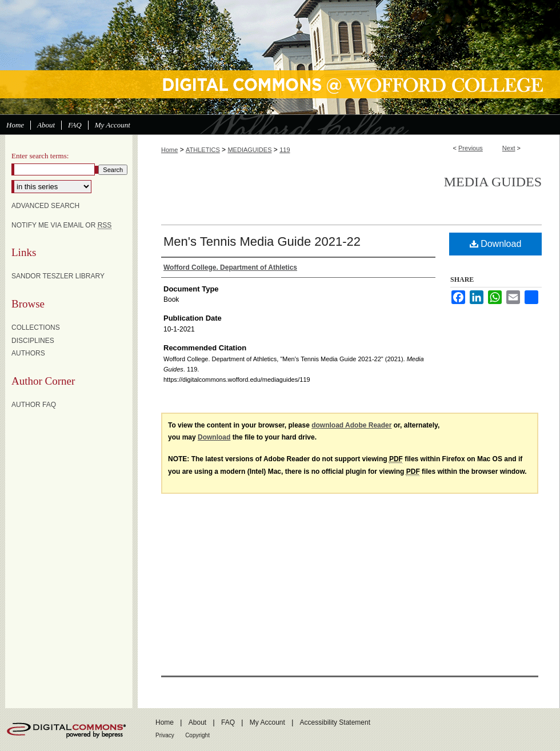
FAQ (228, 722)
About (197, 722)
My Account (267, 722)
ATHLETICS (203, 150)
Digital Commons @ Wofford (280, 57)
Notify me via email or (61, 225)
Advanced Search (45, 206)
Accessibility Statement (335, 722)
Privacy (165, 735)
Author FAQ (34, 405)
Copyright (197, 735)
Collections (36, 327)
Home (169, 150)
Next (509, 148)
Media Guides (493, 182)
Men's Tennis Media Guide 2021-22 (262, 241)
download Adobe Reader (351, 425)
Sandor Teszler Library (58, 276)
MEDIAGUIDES (249, 150)
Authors (28, 353)
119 (285, 150)
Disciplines (33, 341)
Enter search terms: (40, 156)
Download (496, 244)
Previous (471, 148)
